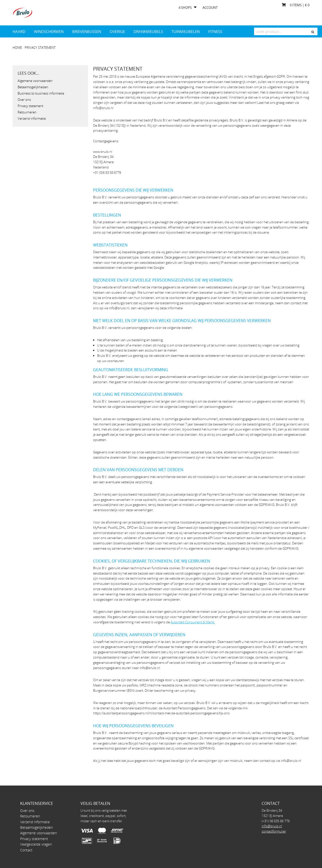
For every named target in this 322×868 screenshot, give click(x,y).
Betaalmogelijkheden (33, 87)
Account (210, 8)
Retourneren (27, 112)
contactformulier (274, 831)
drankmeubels (148, 31)
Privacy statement (40, 48)
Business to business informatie (41, 93)
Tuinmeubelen (186, 31)
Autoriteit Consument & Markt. (193, 622)
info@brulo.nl (272, 826)
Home (17, 48)
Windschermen (49, 31)
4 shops (185, 8)
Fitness (215, 31)
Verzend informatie (32, 118)
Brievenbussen (87, 31)
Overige (117, 31)
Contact (26, 850)
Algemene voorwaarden (35, 81)
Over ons (24, 100)
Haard (19, 31)
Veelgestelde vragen (36, 844)
